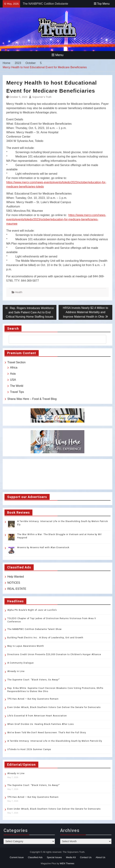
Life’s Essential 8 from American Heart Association (37, 716)
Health (19, 292)
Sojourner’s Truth (42, 97)
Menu (57, 55)
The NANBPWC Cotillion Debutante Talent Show (34, 629)
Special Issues (54, 857)
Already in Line (16, 671)
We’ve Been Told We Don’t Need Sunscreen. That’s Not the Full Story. (47, 733)
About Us (100, 857)
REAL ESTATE (17, 589)
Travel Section (16, 362)
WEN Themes (67, 863)
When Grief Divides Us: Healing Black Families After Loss (41, 724)
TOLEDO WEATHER (57, 474)
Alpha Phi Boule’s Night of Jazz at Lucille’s (32, 610)
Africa (14, 368)
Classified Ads (35, 857)
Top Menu (102, 4)
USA (13, 380)
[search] (54, 339)
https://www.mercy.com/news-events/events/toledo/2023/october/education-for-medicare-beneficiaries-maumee (56, 219)
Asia (13, 374)
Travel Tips (17, 392)
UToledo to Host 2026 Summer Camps (29, 749)
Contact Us (86, 857)
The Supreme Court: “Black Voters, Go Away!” (33, 680)
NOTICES (14, 583)
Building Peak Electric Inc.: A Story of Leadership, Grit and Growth (45, 638)
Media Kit (71, 857)
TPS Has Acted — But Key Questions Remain (33, 699)
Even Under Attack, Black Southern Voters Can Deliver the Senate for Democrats (54, 707)
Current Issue (17, 857)
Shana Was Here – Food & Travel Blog (32, 399)
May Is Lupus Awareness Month (26, 646)
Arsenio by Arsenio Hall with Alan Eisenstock (43, 547)
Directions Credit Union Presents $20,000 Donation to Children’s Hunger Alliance (54, 654)
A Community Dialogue (21, 663)
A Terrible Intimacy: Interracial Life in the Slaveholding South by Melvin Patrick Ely (55, 741)
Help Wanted (16, 577)
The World (17, 386)
